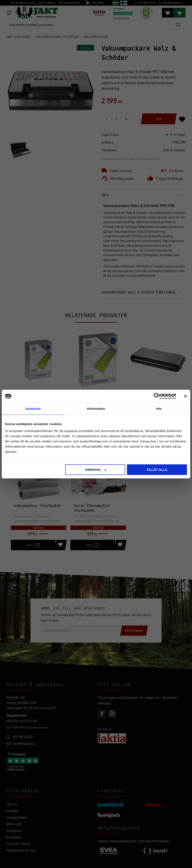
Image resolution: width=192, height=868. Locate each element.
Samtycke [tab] (33, 409)
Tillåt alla (157, 470)
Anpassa (95, 470)
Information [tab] (96, 409)
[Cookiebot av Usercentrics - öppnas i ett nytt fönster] (157, 396)
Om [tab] (159, 409)
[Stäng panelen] (185, 396)
